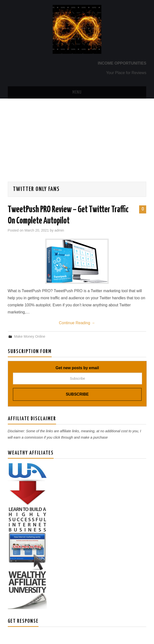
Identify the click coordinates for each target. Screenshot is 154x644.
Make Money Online (30, 336)
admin (59, 230)
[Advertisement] (77, 135)
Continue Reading (77, 323)
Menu (77, 92)
